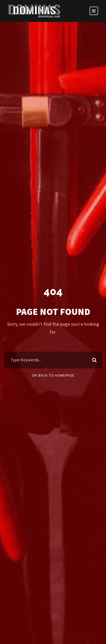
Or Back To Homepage (53, 375)
